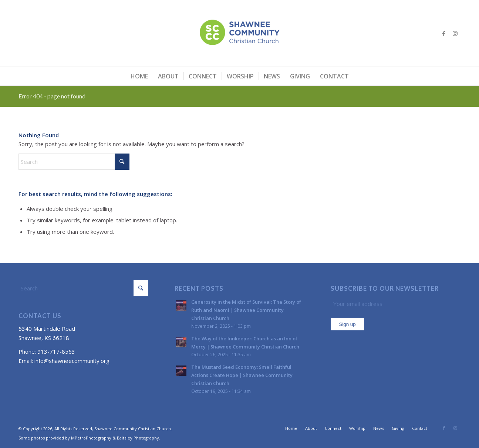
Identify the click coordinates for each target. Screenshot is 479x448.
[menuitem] (139, 76)
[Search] (74, 162)
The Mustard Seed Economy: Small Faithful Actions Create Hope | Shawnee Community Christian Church (242, 375)
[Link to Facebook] (444, 33)
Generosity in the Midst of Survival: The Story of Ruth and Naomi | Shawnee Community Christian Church (246, 310)
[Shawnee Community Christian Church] (240, 33)
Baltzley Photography (138, 438)
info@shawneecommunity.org (72, 361)
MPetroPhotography (91, 438)
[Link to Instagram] (455, 33)
